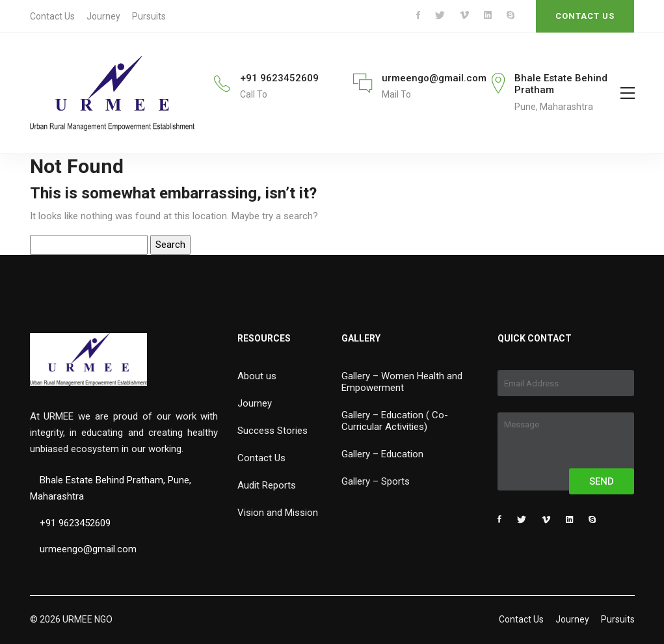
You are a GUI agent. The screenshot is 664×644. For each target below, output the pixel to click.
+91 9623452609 (279, 78)
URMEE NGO (87, 619)
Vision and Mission (278, 513)
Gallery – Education (382, 454)
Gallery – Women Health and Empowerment (402, 382)
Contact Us (52, 16)
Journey (103, 16)
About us (257, 376)
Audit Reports (267, 485)
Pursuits (149, 16)
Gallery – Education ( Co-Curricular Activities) (395, 421)
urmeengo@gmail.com (434, 78)
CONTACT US (585, 16)
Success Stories (272, 431)
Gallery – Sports (376, 481)
